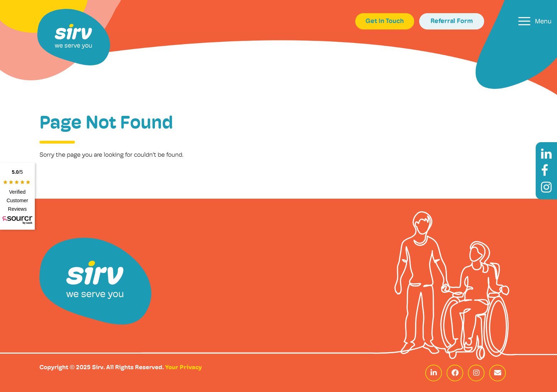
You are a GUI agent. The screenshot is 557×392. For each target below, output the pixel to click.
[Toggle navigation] (535, 21)
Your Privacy (183, 368)
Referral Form (452, 22)
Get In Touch (385, 22)
